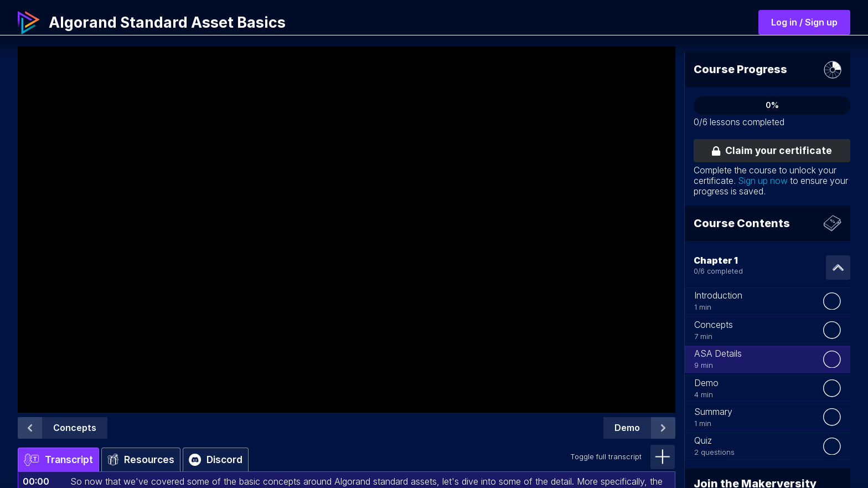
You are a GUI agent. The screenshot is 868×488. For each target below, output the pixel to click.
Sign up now (763, 181)
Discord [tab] (216, 460)
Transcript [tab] (58, 460)
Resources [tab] (141, 460)
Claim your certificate (772, 150)
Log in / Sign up (804, 22)
